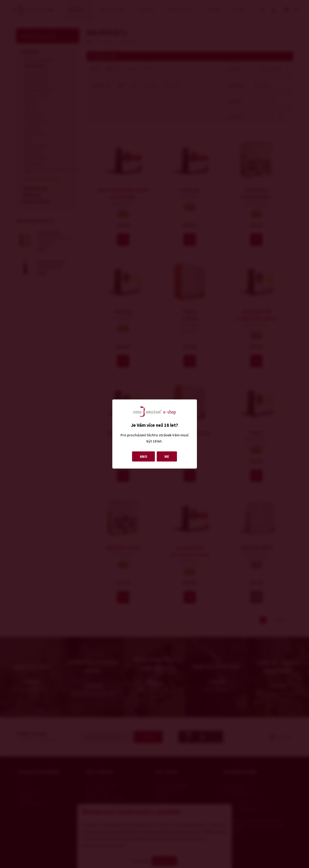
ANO (143, 456)
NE (167, 456)
